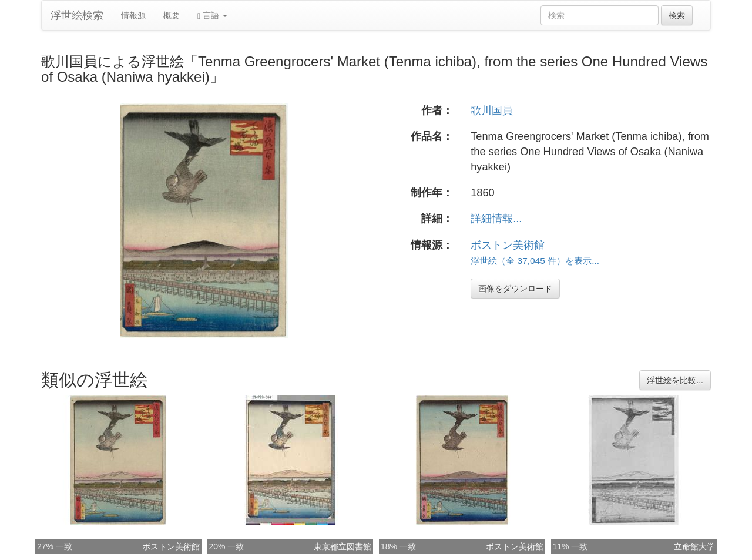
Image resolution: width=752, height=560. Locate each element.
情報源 (133, 15)
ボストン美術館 (508, 245)
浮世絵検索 (77, 15)
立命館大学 (694, 546)
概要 (172, 15)
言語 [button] (212, 16)
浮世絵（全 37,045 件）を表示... (535, 261)
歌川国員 (492, 110)
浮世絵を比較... (675, 380)
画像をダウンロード (515, 289)
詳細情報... (496, 219)
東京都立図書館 (343, 546)
